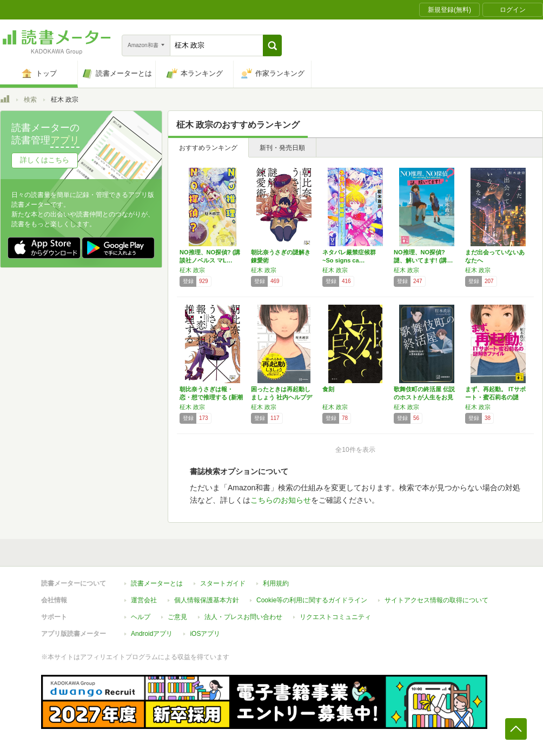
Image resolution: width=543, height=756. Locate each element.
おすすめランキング (208, 148)
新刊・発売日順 (282, 148)
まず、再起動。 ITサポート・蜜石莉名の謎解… (495, 397)
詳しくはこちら (45, 160)
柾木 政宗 (192, 270)
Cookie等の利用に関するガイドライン (312, 600)
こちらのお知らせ (281, 500)
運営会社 (144, 600)
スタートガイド (223, 583)
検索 (30, 100)
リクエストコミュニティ (335, 617)
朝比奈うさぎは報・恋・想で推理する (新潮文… (211, 397)
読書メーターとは (157, 583)
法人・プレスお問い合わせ (243, 617)
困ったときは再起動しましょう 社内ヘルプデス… (282, 397)
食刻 (328, 389)
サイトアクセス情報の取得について (436, 600)
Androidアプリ (152, 634)
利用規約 (276, 583)
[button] (272, 45)
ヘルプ (141, 617)
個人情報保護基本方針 (207, 600)
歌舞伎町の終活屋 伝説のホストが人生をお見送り (424, 397)
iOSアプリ (205, 634)
